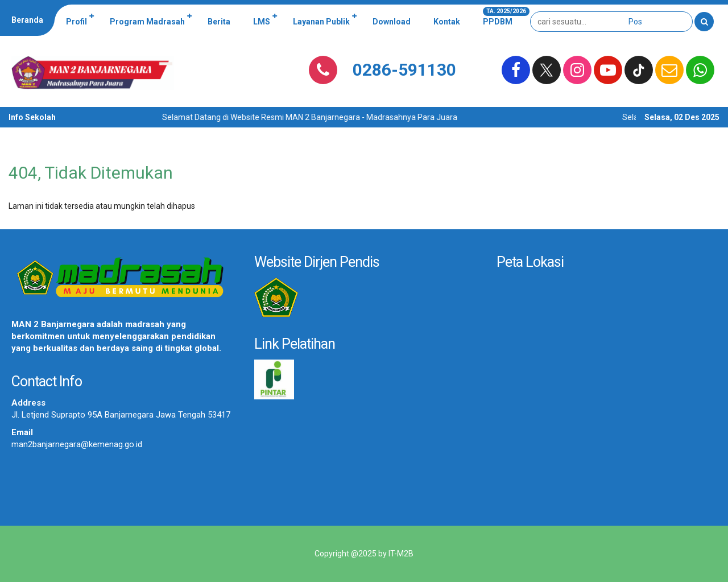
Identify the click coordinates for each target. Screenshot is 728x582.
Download (392, 22)
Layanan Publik (321, 22)
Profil (76, 22)
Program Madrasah (147, 22)
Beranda (27, 20)
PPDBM (503, 16)
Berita (219, 22)
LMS (262, 22)
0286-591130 (404, 70)
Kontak (447, 22)
